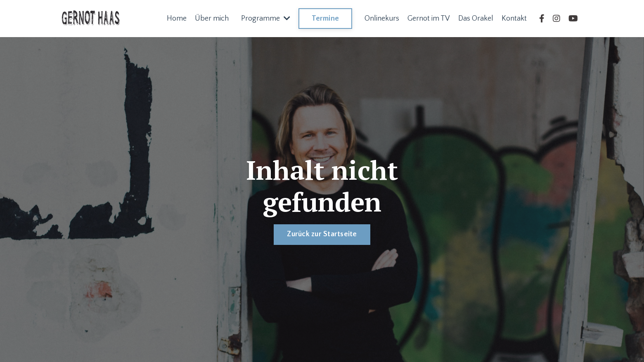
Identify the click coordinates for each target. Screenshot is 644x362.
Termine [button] (325, 19)
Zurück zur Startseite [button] (322, 234)
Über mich (212, 19)
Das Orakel (476, 19)
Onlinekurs (382, 19)
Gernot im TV (429, 19)
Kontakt (514, 19)
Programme (266, 19)
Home (177, 19)
